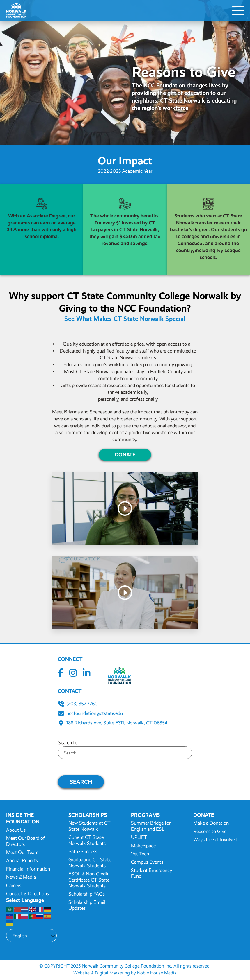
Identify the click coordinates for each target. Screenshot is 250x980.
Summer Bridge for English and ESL (151, 826)
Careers (14, 885)
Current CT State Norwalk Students (87, 840)
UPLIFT (139, 837)
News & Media (21, 877)
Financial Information (28, 869)
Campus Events (147, 862)
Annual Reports (22, 861)
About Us (16, 830)
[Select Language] (31, 936)
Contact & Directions (28, 894)
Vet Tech (140, 854)
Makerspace (143, 846)
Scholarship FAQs (87, 894)
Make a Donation (211, 823)
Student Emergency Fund (151, 873)
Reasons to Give (210, 831)
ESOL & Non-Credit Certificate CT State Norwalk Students (89, 880)
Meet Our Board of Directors (25, 841)
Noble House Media (157, 973)
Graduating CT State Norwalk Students (90, 863)
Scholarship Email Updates (87, 905)
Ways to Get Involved (215, 840)
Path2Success (83, 852)
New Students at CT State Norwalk (89, 826)
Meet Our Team (22, 852)
